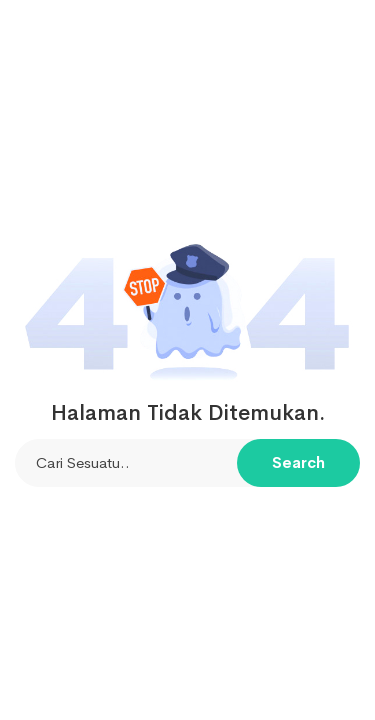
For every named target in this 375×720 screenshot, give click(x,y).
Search (298, 462)
